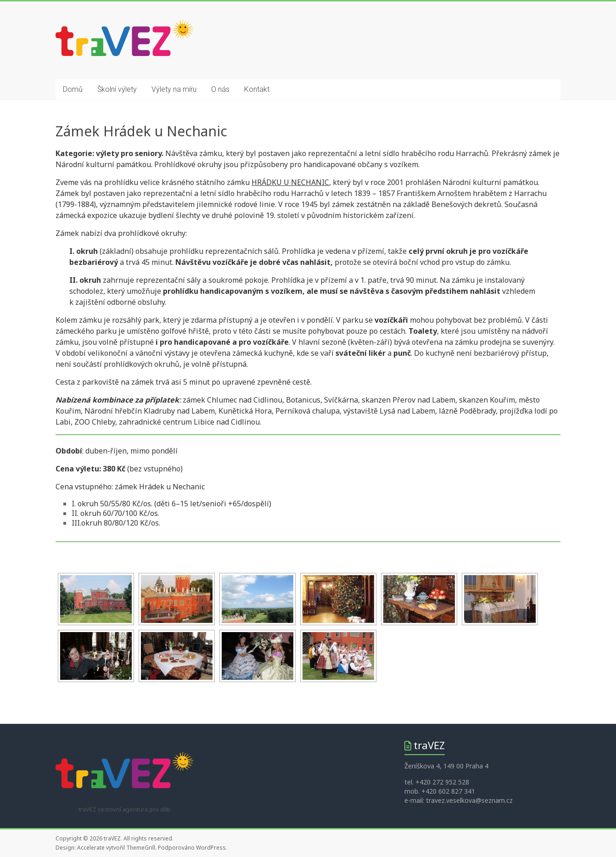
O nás (220, 89)
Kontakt (257, 89)
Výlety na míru (174, 89)
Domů (73, 89)
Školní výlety (117, 89)
